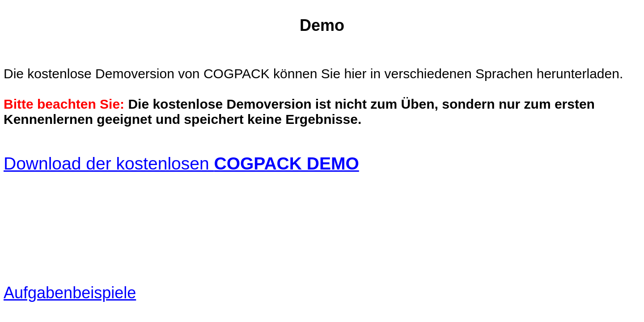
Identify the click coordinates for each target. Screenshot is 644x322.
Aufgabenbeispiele (70, 293)
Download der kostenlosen (181, 163)
